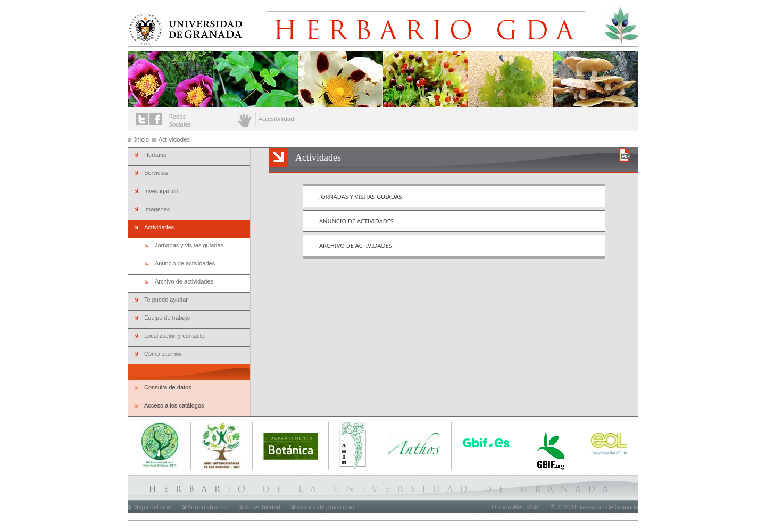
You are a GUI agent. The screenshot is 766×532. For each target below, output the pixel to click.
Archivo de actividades (356, 246)
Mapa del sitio (152, 507)
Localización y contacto (174, 336)
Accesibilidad (263, 507)
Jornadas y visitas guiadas (361, 197)
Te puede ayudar (166, 300)
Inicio (141, 139)
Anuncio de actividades (356, 221)
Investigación (161, 191)
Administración (208, 507)
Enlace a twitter (142, 119)
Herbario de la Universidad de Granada (438, 26)
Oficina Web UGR (515, 507)
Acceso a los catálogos (174, 405)
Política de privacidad (326, 507)
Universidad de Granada (183, 27)
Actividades (174, 139)
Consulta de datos (168, 387)
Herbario (155, 155)
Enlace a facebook (156, 119)
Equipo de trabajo (167, 318)
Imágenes (157, 209)
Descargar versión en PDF (625, 155)
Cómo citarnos (163, 354)
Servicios (156, 173)
